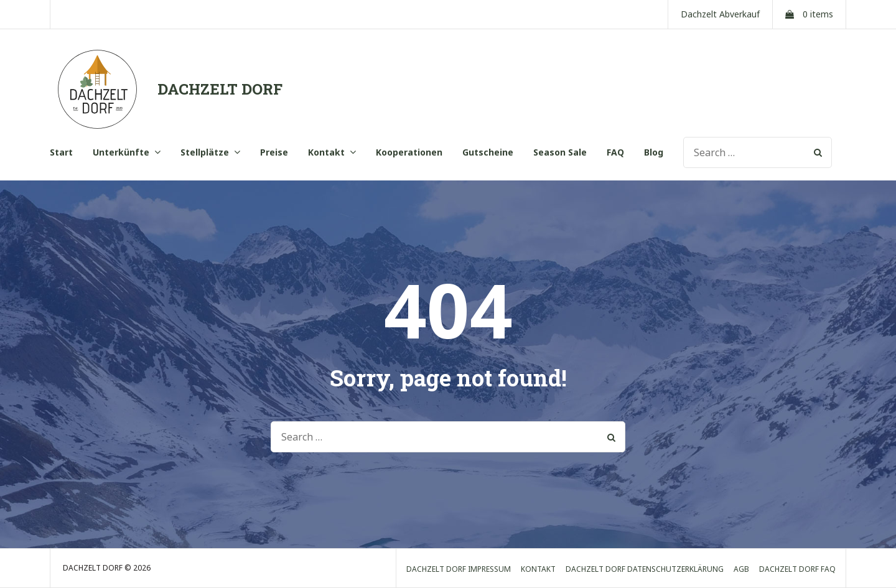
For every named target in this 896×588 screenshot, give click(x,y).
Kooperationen (409, 152)
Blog (654, 152)
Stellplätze (205, 152)
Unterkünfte (121, 152)
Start (61, 152)
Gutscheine (488, 152)
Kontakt (326, 152)
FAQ (615, 152)
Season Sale (560, 152)
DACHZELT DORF (220, 89)
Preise (274, 152)
